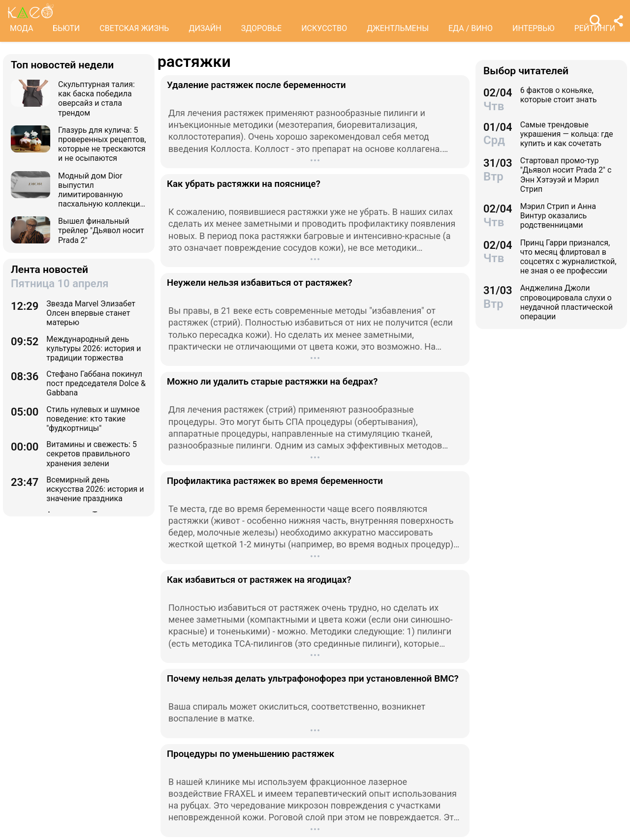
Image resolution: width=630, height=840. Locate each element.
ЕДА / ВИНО (471, 28)
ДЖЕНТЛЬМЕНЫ (398, 28)
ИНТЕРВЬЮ (534, 28)
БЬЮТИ (66, 28)
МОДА (21, 28)
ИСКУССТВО (324, 28)
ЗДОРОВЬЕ (262, 28)
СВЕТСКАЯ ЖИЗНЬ (134, 28)
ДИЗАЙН (205, 28)
